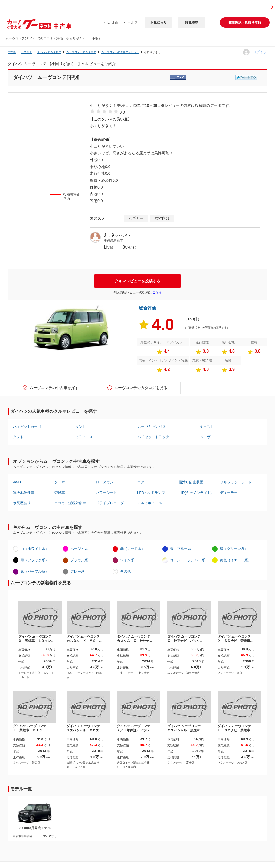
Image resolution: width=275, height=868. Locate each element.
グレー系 (77, 571)
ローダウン (105, 482)
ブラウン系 (79, 560)
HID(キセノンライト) (195, 493)
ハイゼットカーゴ (27, 427)
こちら (157, 292)
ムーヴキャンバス (152, 427)
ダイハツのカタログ (49, 52)
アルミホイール (150, 503)
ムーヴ (205, 437)
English (113, 22)
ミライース (84, 437)
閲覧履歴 (192, 22)
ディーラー (229, 493)
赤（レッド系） (132, 549)
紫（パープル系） (35, 571)
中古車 (12, 52)
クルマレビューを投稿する (137, 281)
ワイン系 (127, 560)
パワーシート (106, 493)
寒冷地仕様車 (24, 493)
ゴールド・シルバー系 (188, 560)
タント (81, 427)
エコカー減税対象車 (70, 503)
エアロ (143, 482)
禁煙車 (60, 493)
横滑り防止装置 (191, 482)
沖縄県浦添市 (113, 240)
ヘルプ (133, 22)
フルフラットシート (236, 482)
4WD (17, 482)
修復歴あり (22, 503)
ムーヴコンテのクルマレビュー (120, 52)
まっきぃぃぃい (117, 235)
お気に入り (159, 22)
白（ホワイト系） (35, 549)
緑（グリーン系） (234, 549)
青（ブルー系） (182, 549)
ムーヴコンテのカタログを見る (141, 388)
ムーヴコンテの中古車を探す (54, 388)
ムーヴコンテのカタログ (81, 52)
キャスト (207, 427)
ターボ (60, 482)
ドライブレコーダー (112, 503)
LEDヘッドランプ (151, 493)
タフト (18, 437)
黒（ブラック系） (35, 560)
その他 (125, 571)
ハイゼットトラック (153, 437)
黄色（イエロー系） (236, 560)
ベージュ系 (79, 549)
